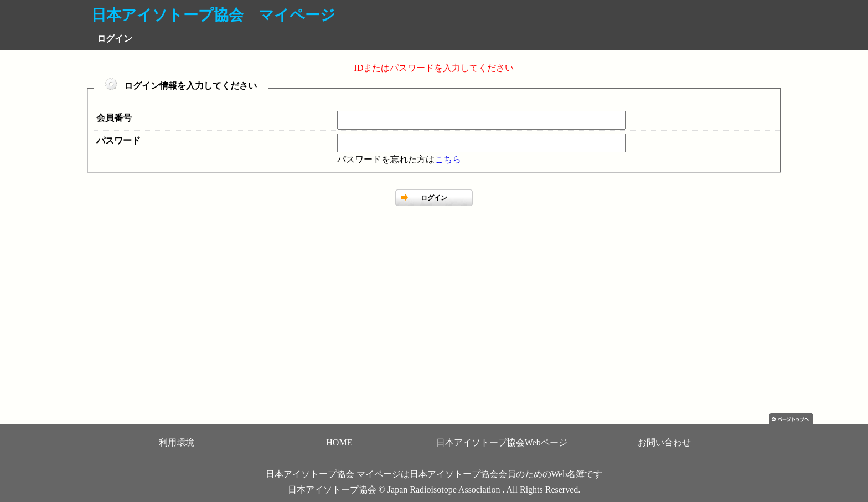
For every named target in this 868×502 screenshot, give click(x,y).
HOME (339, 442)
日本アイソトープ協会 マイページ (213, 15)
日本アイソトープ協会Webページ (502, 442)
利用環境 (177, 442)
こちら (448, 159)
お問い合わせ (664, 442)
